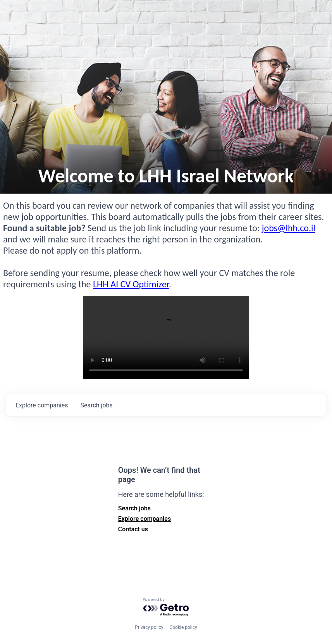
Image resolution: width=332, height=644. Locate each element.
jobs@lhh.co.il (289, 228)
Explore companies (144, 519)
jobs (96, 405)
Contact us (133, 529)
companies (42, 405)
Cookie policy (183, 627)
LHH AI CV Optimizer (131, 284)
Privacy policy (149, 627)
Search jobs (134, 508)
